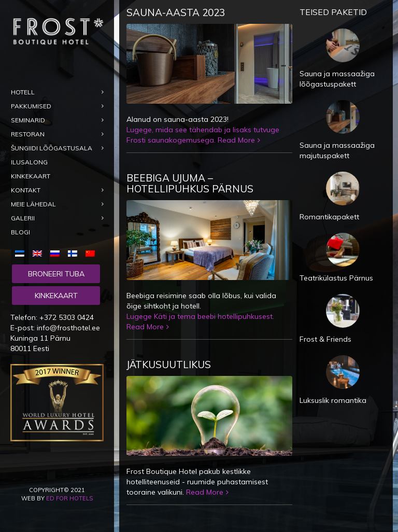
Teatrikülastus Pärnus (336, 278)
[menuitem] (22, 253)
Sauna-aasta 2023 (176, 12)
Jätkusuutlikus (169, 365)
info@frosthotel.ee (68, 328)
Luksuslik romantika (333, 400)
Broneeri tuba (56, 274)
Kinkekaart (56, 296)
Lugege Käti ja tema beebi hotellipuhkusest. (200, 316)
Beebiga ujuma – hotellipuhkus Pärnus (190, 183)
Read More (236, 140)
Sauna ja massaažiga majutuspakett (337, 150)
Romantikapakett (329, 217)
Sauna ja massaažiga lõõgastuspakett (337, 79)
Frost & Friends (325, 339)
